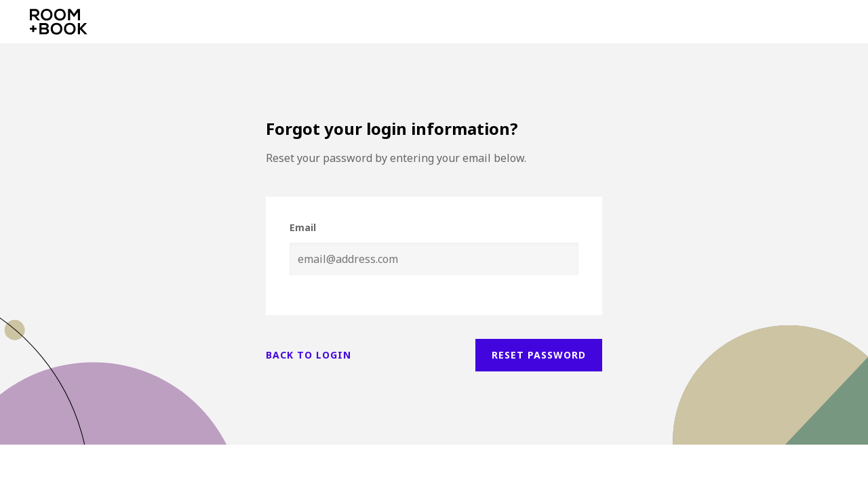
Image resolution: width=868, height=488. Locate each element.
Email (303, 227)
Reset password (539, 355)
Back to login (309, 355)
